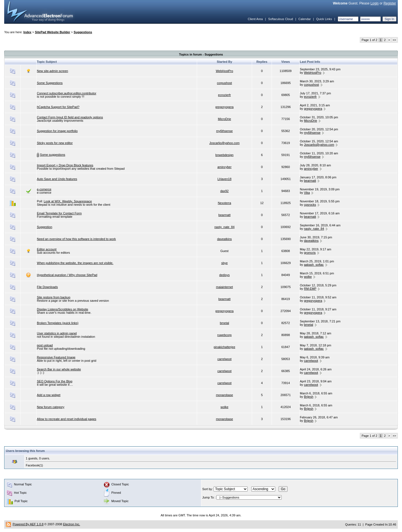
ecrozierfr (224, 95)
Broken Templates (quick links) (58, 323)
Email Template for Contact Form (59, 213)
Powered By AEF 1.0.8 (28, 524)
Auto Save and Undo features (57, 179)
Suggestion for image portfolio (57, 131)
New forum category (51, 407)
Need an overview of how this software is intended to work (76, 239)
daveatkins (225, 239)
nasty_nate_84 (224, 227)
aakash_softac (314, 265)
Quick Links (324, 19)
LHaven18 (224, 179)
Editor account (47, 249)
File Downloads (47, 287)
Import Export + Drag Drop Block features (65, 165)
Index (27, 32)
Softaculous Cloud (280, 19)
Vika (307, 193)
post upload (45, 345)
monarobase (224, 395)
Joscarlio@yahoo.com (224, 143)
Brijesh (309, 397)
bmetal (224, 323)
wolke (308, 277)
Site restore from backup (54, 297)
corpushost (224, 83)
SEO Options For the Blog (55, 381)
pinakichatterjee (224, 347)
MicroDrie (224, 119)
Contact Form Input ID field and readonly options (70, 117)
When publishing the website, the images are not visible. (75, 263)
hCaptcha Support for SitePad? (58, 107)
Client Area (255, 19)
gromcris (310, 253)
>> (394, 40)
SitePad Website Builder (52, 32)
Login (375, 3)
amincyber (225, 167)
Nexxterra (224, 203)
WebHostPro (224, 71)
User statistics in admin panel (57, 333)
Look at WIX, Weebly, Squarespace (68, 201)
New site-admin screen (52, 71)
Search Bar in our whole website (59, 369)
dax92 (224, 191)
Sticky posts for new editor (55, 143)
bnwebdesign (225, 155)
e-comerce (44, 189)
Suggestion (45, 227)
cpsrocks (310, 205)
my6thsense (224, 131)
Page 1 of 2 (369, 40)
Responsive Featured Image (56, 357)
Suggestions (83, 32)
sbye (224, 263)
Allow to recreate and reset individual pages (67, 419)
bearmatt (310, 181)
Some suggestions (53, 155)
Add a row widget (49, 395)
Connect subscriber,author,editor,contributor (67, 93)
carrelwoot (225, 359)
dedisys (224, 275)
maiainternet (225, 287)
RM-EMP (310, 289)
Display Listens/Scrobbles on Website (63, 309)
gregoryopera (224, 107)
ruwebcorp (224, 335)
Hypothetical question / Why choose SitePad (67, 275)
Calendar (305, 19)
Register (390, 3)
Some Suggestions (50, 83)
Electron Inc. (72, 524)
